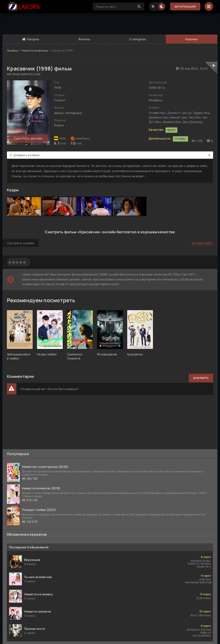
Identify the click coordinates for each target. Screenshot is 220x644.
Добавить (201, 378)
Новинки (192, 39)
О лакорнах (137, 39)
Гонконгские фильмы (35, 51)
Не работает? (202, 243)
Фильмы (84, 39)
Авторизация (185, 7)
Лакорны (31, 39)
